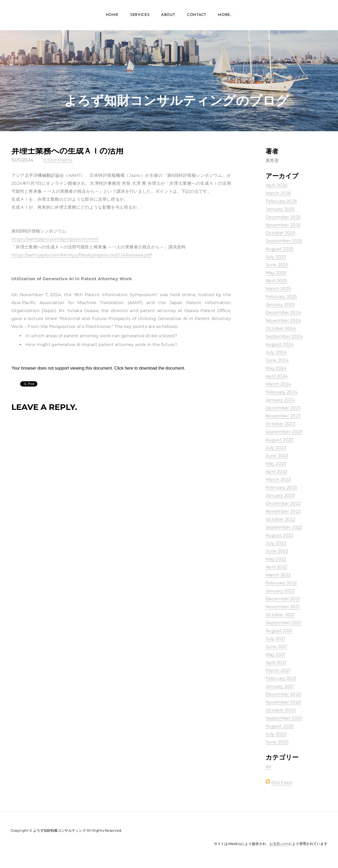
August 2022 (280, 535)
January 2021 (280, 686)
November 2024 (283, 320)
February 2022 (281, 583)
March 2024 (278, 384)
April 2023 (276, 472)
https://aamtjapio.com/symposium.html (55, 239)
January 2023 (280, 495)
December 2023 (283, 408)
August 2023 (280, 440)
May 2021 (276, 654)
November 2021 (283, 607)
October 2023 (280, 424)
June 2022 (277, 551)
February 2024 (282, 392)
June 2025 (277, 265)
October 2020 (281, 710)
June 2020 (277, 742)
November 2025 (283, 225)
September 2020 (284, 718)
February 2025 (281, 297)
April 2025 (276, 281)
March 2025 (278, 289)
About (168, 16)
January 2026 (280, 209)
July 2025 (276, 257)
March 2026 (278, 193)
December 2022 (283, 503)
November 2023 (283, 416)
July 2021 (275, 639)
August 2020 (280, 726)
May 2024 (276, 368)
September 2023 (284, 432)
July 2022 (276, 543)
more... (225, 16)
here (129, 368)
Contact (197, 16)
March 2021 (278, 670)
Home (112, 16)
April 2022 (276, 567)
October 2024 (281, 328)
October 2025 (280, 233)
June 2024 (277, 360)
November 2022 (283, 511)
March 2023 (278, 479)
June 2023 (277, 456)
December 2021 (283, 599)
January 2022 (280, 591)
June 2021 (276, 646)
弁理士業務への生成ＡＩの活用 (67, 151)
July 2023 (276, 448)
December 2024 (283, 312)
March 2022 (278, 575)
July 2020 (276, 734)
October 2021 (280, 615)
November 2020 (283, 702)
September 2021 (284, 623)
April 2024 (277, 376)
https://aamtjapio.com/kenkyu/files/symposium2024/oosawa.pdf (82, 255)
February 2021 (281, 678)
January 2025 (280, 304)
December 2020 (283, 694)
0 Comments (58, 160)
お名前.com (279, 844)
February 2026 (281, 201)
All (268, 767)
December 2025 (283, 217)
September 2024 (284, 336)
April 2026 (276, 185)
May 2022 (276, 559)
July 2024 (276, 352)
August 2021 (279, 631)
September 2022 (284, 527)
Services (140, 16)
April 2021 (276, 662)
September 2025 (284, 241)
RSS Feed (282, 782)
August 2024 (280, 344)
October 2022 (280, 519)
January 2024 (280, 400)
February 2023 (281, 487)
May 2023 (276, 464)
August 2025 (280, 249)
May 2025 (276, 273)
